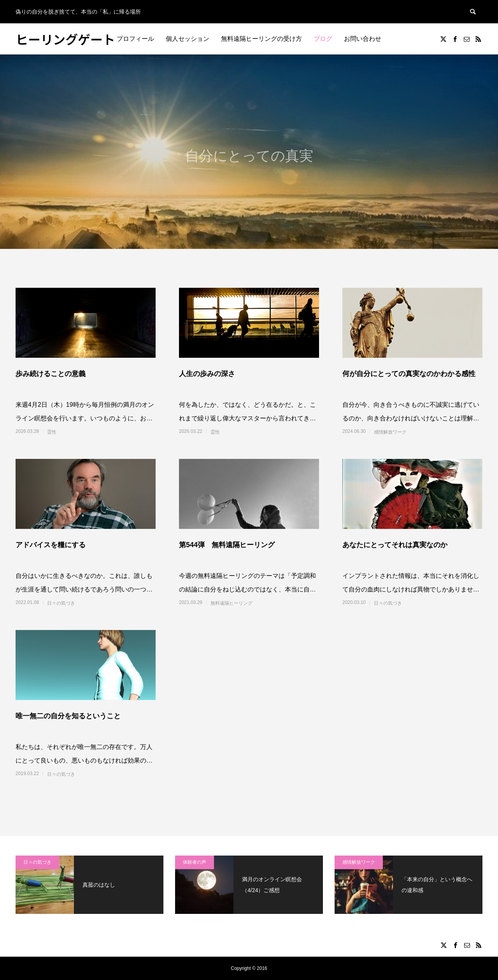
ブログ (323, 39)
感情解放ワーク (390, 432)
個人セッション (188, 39)
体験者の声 (195, 862)
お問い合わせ (363, 39)
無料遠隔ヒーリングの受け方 (261, 39)
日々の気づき (61, 603)
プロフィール (135, 39)
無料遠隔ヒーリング (231, 603)
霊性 (52, 432)
